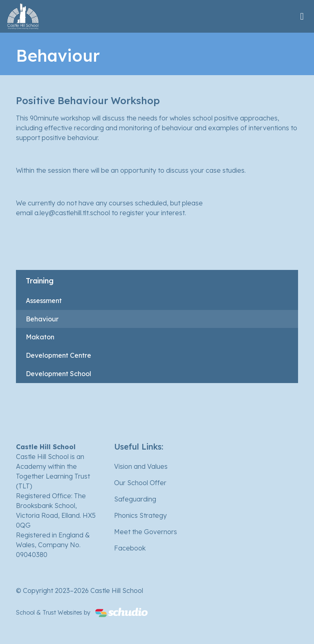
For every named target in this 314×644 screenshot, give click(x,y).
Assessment (44, 301)
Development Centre (58, 355)
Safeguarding (135, 499)
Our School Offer (140, 483)
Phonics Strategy (140, 515)
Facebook (130, 548)
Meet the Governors (146, 532)
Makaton (40, 337)
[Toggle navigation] (302, 16)
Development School (58, 374)
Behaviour (42, 319)
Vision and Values (141, 466)
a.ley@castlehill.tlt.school (72, 213)
